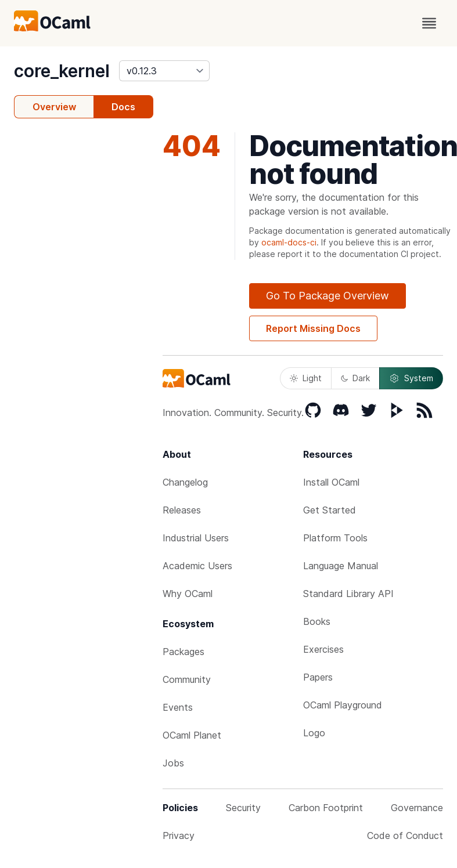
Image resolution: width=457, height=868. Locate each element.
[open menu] (429, 23)
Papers (318, 677)
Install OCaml (331, 482)
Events (178, 707)
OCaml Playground (343, 705)
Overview (54, 107)
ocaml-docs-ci (289, 242)
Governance (417, 808)
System (411, 378)
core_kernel (62, 71)
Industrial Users (196, 538)
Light (306, 378)
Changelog (185, 482)
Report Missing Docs (313, 328)
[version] (164, 71)
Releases (182, 510)
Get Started (330, 510)
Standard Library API (348, 594)
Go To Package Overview (328, 296)
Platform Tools (335, 538)
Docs (123, 107)
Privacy (179, 836)
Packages (183, 652)
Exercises (323, 649)
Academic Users (197, 566)
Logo (314, 733)
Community (187, 679)
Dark (355, 378)
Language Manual (341, 566)
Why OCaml (188, 594)
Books (317, 621)
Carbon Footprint (326, 808)
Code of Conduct (405, 836)
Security (243, 808)
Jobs (173, 763)
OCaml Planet (192, 735)
